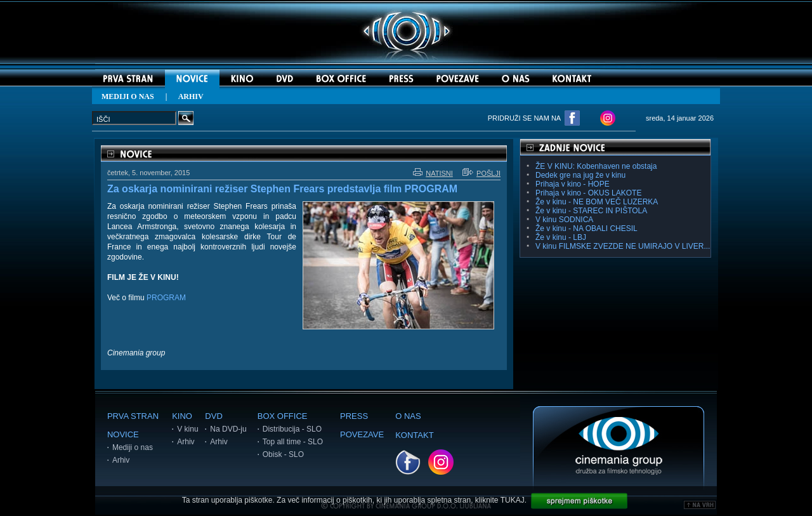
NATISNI (433, 173)
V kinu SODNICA (564, 220)
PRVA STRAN (133, 416)
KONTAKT (414, 435)
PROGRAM (166, 298)
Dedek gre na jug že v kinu (580, 175)
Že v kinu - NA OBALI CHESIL (586, 228)
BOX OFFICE (283, 416)
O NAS (408, 416)
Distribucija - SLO (292, 429)
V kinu (187, 429)
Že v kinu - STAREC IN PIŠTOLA (591, 211)
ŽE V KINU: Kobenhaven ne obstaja (596, 166)
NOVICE (123, 434)
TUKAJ (513, 500)
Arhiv (121, 460)
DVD (213, 416)
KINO (182, 416)
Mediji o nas (133, 447)
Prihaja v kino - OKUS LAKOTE (588, 193)
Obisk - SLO (283, 454)
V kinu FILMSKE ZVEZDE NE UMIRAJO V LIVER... (623, 246)
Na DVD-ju (228, 429)
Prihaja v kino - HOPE (573, 184)
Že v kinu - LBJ (561, 237)
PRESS (354, 416)
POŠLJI (481, 173)
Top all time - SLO (293, 442)
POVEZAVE (362, 434)
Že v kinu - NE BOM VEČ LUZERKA (597, 202)
